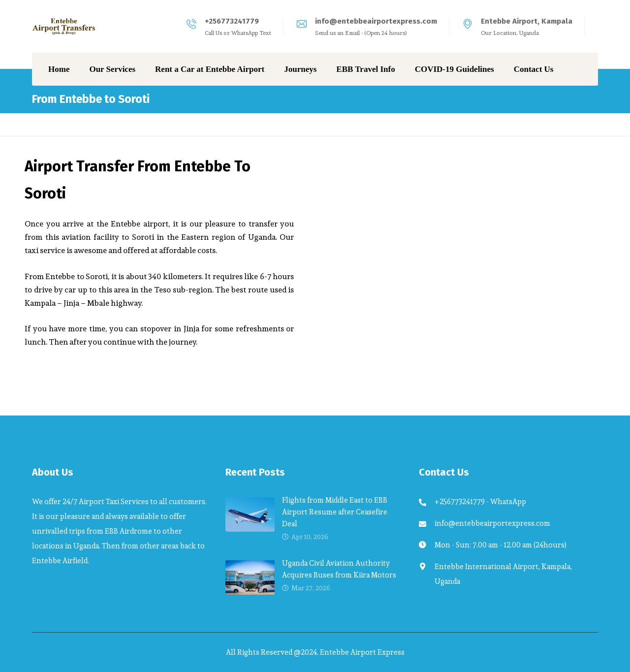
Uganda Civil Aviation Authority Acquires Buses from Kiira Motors (339, 569)
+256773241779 (232, 21)
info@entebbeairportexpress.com (376, 21)
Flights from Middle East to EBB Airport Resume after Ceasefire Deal (335, 512)
